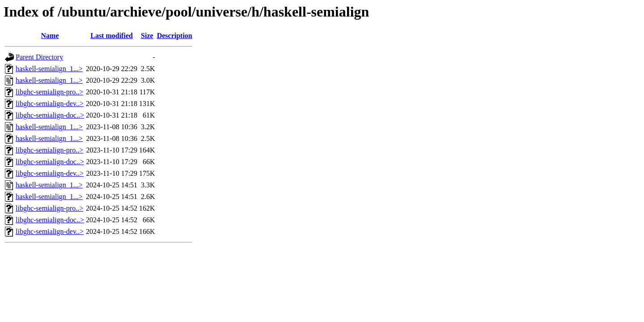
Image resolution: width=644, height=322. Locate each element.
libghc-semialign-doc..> (50, 115)
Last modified (112, 36)
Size (147, 36)
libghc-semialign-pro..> (49, 92)
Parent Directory (39, 57)
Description (175, 36)
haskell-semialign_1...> (49, 69)
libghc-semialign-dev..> (50, 104)
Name (50, 36)
